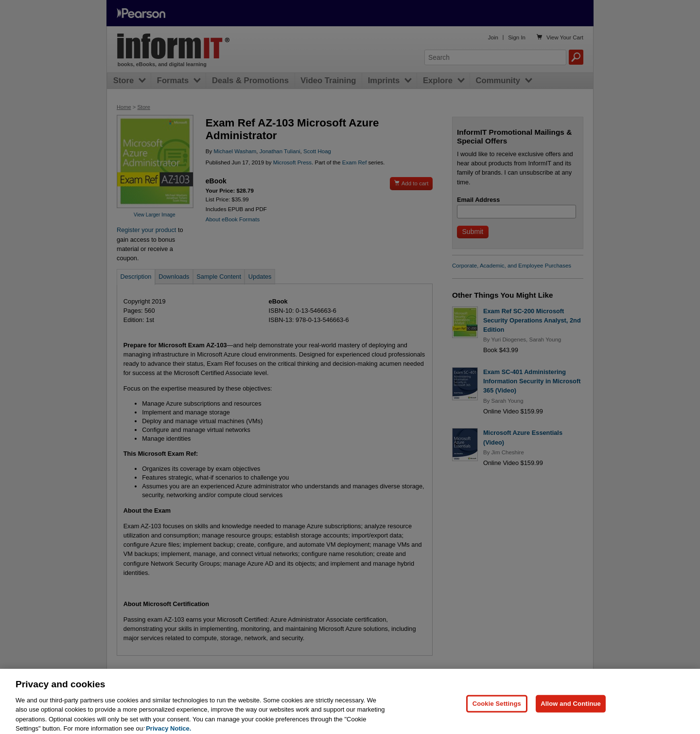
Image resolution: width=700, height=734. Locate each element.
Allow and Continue (571, 710)
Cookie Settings (497, 710)
